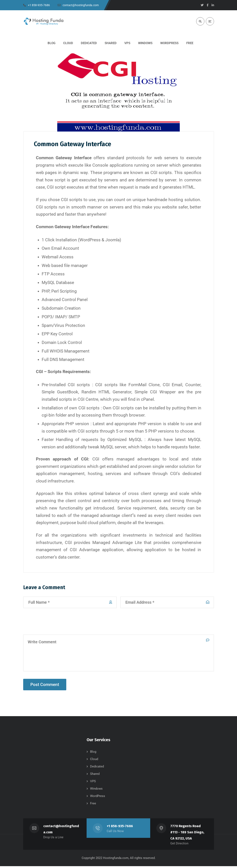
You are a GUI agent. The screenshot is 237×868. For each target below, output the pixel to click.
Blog (93, 753)
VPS (93, 783)
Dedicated (97, 768)
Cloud (94, 761)
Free (93, 805)
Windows (96, 790)
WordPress (98, 798)
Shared (95, 776)
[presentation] (54, 623)
